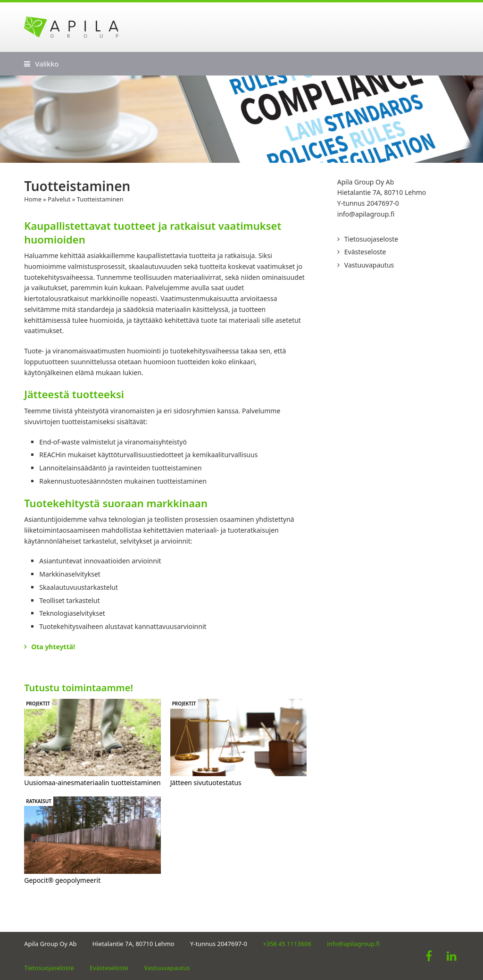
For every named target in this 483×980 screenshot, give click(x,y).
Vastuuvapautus (369, 265)
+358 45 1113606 (287, 944)
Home (33, 199)
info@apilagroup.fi (366, 214)
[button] (41, 64)
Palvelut (59, 199)
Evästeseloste (365, 252)
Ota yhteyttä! (53, 647)
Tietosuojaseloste (371, 239)
